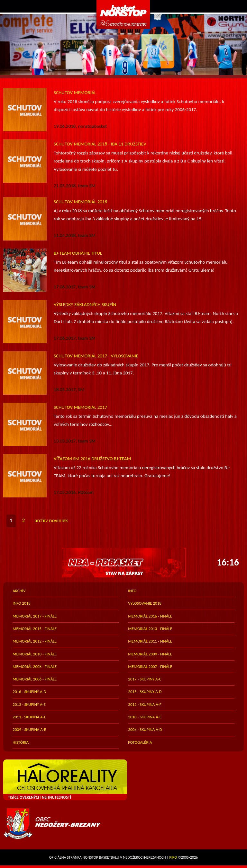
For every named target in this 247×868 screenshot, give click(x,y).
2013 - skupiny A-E (29, 704)
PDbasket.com (123, 14)
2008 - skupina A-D (145, 729)
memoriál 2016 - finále (150, 616)
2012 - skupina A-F (145, 704)
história (21, 742)
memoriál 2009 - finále (150, 654)
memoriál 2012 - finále (35, 641)
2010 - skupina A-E (145, 717)
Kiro (173, 857)
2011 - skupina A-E (29, 717)
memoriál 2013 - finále (150, 629)
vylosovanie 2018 (145, 603)
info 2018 (21, 603)
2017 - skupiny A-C (145, 679)
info (132, 591)
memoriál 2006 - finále (35, 679)
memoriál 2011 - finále (150, 641)
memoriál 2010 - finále (35, 654)
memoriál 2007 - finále (150, 666)
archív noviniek (51, 520)
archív (19, 591)
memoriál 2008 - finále (35, 666)
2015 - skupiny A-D (145, 692)
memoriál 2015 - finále (35, 629)
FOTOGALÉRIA (140, 742)
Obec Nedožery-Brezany (123, 824)
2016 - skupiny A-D (29, 692)
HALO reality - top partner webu (123, 780)
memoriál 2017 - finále (35, 616)
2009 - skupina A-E (29, 729)
